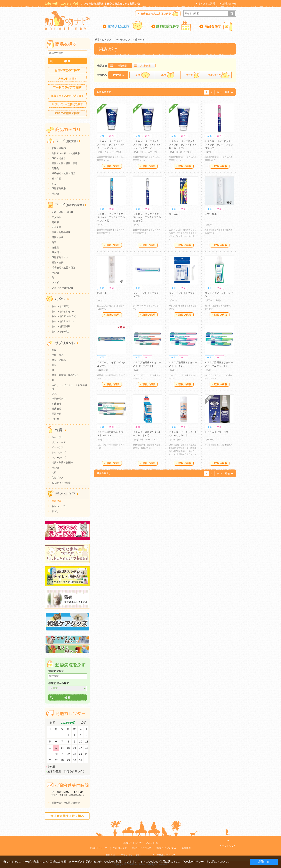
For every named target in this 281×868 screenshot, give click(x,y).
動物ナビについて (142, 848)
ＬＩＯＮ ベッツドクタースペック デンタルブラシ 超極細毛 (148, 217)
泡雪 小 (102, 293)
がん (54, 184)
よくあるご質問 (207, 4)
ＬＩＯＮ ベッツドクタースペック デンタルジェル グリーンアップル (112, 145)
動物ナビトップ (103, 40)
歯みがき (140, 40)
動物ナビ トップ (99, 848)
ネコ (168, 75)
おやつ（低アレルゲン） (65, 316)
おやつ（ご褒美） (61, 306)
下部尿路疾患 (59, 188)
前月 (53, 723)
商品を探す (216, 26)
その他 (55, 194)
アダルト (56, 217)
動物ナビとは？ (125, 26)
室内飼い (56, 252)
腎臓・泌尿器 (59, 360)
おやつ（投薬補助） (62, 326)
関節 (54, 350)
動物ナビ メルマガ (166, 848)
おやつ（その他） (61, 331)
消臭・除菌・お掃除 (62, 462)
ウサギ (193, 75)
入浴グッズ (58, 478)
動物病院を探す (171, 26)
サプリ (55, 511)
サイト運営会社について (162, 855)
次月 (84, 723)
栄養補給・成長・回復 (63, 173)
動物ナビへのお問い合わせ (66, 803)
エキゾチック (219, 75)
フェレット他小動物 (62, 288)
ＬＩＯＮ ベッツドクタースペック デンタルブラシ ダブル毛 (220, 145)
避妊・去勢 (58, 263)
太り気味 (56, 227)
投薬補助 (56, 409)
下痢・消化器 (59, 158)
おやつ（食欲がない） (63, 311)
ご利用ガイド (120, 848)
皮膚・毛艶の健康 (61, 232)
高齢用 (55, 222)
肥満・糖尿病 (59, 148)
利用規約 (110, 855)
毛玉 (54, 242)
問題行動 (56, 414)
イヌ (142, 75)
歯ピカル (174, 214)
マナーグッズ (59, 458)
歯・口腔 (56, 179)
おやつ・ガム (59, 506)
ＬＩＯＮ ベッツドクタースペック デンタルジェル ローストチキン (184, 145)
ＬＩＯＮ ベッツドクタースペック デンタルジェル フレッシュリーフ (148, 145)
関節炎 (55, 168)
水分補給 (56, 404)
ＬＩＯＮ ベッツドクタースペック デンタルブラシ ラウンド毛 (112, 217)
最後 (227, 92)
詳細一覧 (144, 65)
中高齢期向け (59, 399)
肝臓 (54, 365)
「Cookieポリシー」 (194, 862)
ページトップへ (228, 846)
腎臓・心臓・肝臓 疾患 (65, 163)
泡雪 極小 (211, 214)
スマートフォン (144, 843)
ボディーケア (59, 442)
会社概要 (186, 848)
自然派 (55, 247)
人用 (54, 473)
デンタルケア (123, 40)
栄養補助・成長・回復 (63, 268)
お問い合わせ (229, 4)
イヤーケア (58, 447)
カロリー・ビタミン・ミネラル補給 (69, 387)
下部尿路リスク (60, 257)
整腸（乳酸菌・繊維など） (66, 375)
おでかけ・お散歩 (61, 483)
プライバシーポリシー (132, 855)
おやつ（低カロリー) (63, 321)
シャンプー (58, 437)
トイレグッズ (59, 453)
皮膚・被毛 (58, 355)
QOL (54, 394)
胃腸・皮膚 (58, 237)
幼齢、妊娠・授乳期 (62, 212)
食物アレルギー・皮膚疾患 (66, 153)
